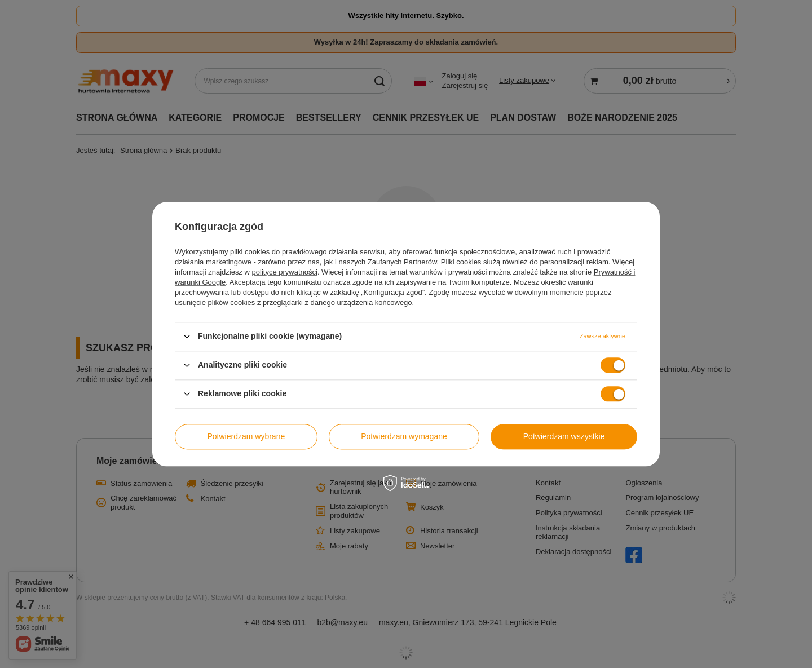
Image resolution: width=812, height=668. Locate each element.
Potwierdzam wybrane (246, 436)
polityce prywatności (285, 272)
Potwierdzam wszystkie (564, 436)
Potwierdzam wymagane (404, 436)
